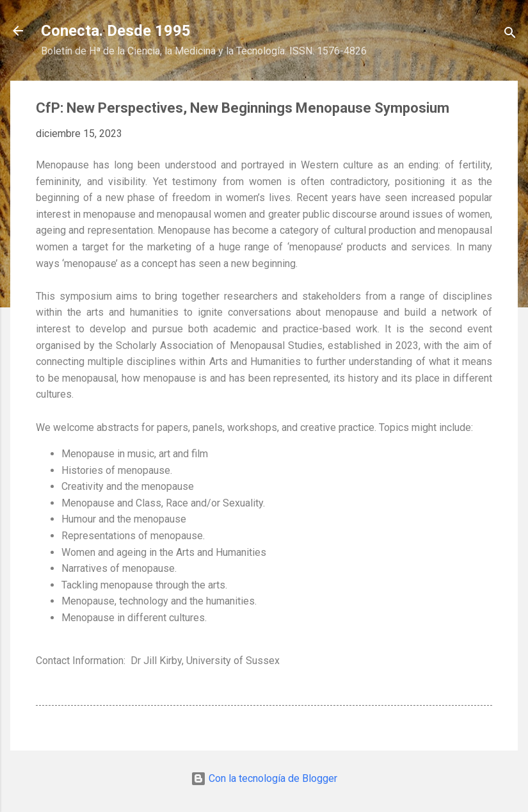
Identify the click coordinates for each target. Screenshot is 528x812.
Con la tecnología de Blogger (264, 778)
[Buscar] (510, 35)
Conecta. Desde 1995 (116, 31)
